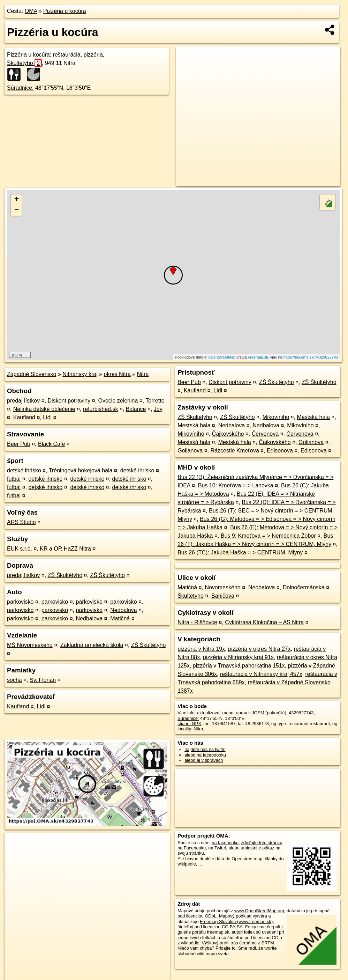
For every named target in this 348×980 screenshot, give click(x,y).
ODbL (210, 916)
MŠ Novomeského (30, 645)
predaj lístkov (23, 401)
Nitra (143, 374)
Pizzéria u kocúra (65, 11)
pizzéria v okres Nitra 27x (259, 649)
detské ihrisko (24, 470)
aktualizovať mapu (215, 713)
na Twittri (217, 848)
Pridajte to (226, 948)
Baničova (223, 596)
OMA (31, 11)
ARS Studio (21, 522)
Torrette (155, 401)
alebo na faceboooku (205, 755)
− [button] (17, 211)
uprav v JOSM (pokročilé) (261, 713)
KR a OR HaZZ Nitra (65, 549)
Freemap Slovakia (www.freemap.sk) (236, 922)
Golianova (311, 442)
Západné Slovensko (32, 374)
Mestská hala (313, 417)
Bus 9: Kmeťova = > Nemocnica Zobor (268, 536)
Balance (136, 409)
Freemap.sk (258, 357)
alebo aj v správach (204, 760)
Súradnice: (20, 88)
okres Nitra (117, 374)
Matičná (120, 618)
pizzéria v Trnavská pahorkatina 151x (239, 666)
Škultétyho (24, 63)
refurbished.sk (101, 409)
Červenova (265, 434)
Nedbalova (124, 610)
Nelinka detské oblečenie (44, 409)
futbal (14, 479)
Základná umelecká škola (92, 645)
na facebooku (225, 843)
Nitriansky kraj (80, 374)
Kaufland (24, 417)
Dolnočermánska (304, 587)
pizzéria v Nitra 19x (201, 649)
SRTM (268, 943)
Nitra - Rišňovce (197, 622)
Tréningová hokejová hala (81, 470)
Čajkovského (228, 434)
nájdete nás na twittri (205, 749)
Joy (158, 409)
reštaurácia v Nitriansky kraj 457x (261, 674)
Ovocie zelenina (118, 401)
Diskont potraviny (69, 401)
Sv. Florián (43, 680)
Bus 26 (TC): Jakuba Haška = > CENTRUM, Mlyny (240, 552)
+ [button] (17, 200)
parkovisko (20, 602)
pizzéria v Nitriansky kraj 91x (238, 657)
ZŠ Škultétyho (65, 575)
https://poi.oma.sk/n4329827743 (311, 357)
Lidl (47, 417)
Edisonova (280, 451)
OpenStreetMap (222, 357)
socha (14, 680)
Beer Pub (19, 444)
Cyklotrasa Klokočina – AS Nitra (264, 622)
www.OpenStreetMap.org (259, 911)
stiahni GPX (189, 724)
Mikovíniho (276, 417)
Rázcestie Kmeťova (234, 451)
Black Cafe (51, 444)
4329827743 (301, 713)
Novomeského (222, 587)
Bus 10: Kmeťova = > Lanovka (236, 485)
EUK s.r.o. (20, 549)
